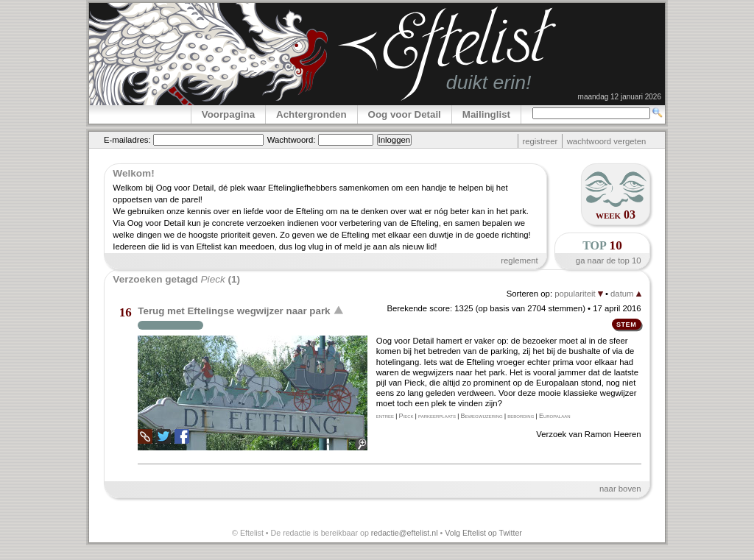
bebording (521, 416)
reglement (519, 260)
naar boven (620, 489)
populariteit (579, 294)
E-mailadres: (127, 140)
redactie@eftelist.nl (405, 533)
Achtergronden (311, 114)
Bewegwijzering (481, 416)
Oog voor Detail (405, 114)
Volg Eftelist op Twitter (483, 533)
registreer (540, 141)
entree (385, 416)
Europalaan (555, 416)
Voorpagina (228, 114)
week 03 (616, 215)
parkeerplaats (437, 416)
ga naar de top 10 (609, 260)
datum (626, 294)
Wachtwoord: (292, 140)
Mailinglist (486, 114)
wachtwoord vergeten (607, 141)
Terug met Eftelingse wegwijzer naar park (234, 311)
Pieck (406, 416)
